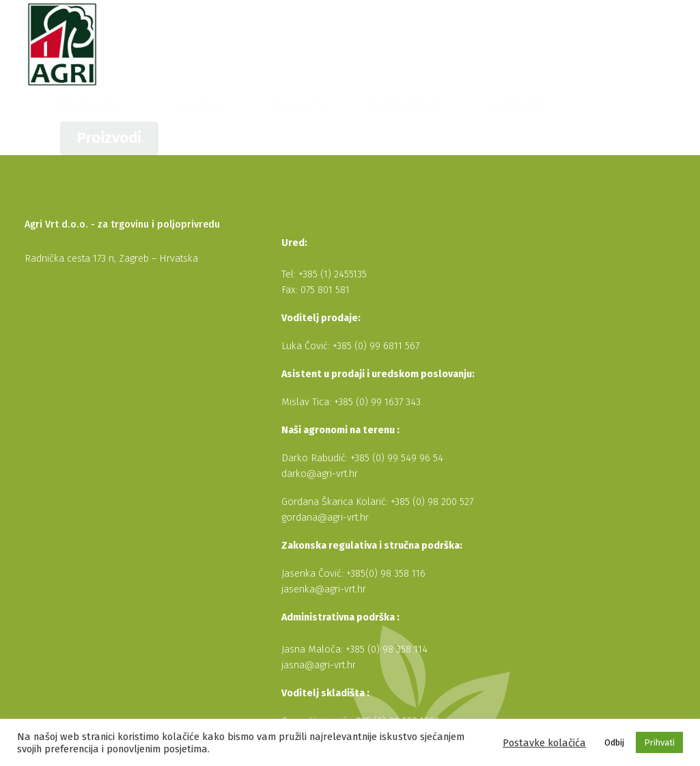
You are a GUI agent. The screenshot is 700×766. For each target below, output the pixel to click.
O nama (359, 44)
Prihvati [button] (659, 742)
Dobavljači (487, 44)
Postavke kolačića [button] (544, 743)
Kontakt (554, 44)
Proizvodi (636, 44)
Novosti (420, 44)
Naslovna (294, 44)
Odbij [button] (614, 742)
